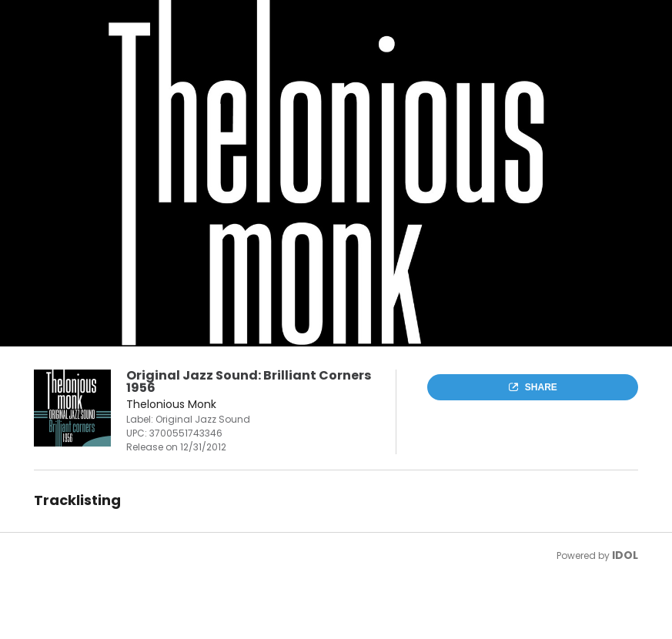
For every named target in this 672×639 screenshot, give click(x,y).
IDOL (625, 555)
